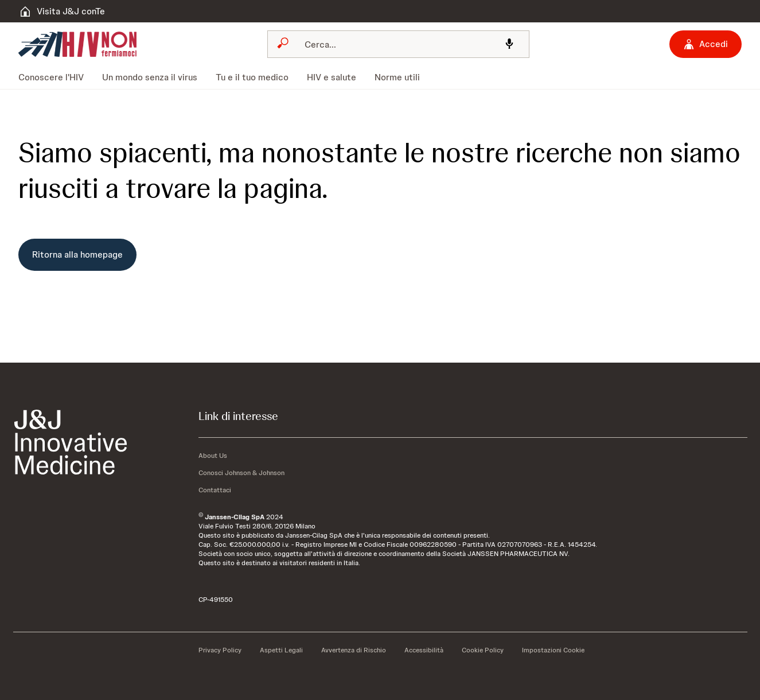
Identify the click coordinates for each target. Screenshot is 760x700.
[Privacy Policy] (220, 650)
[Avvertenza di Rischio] (354, 650)
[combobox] (398, 44)
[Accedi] (706, 44)
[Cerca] (395, 44)
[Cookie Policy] (483, 650)
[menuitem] (56, 77)
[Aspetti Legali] (281, 650)
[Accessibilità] (424, 650)
